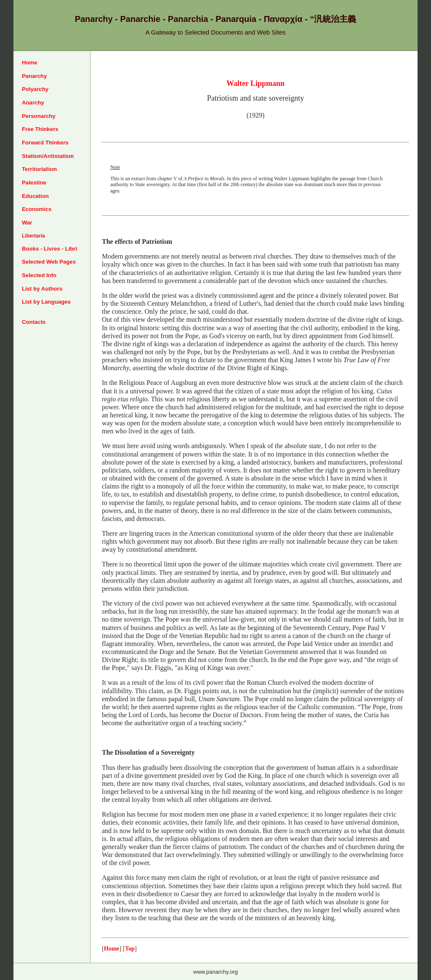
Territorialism (39, 169)
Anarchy (33, 103)
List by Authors (42, 289)
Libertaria (33, 236)
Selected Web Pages (49, 262)
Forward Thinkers (45, 143)
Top (130, 948)
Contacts (34, 322)
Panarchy (34, 76)
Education (35, 196)
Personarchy (39, 116)
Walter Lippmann (255, 83)
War (27, 223)
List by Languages (46, 302)
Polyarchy (35, 89)
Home (30, 63)
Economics (37, 209)
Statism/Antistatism (48, 156)
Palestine (34, 183)
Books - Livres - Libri (49, 249)
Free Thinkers (40, 129)
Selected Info (39, 275)
